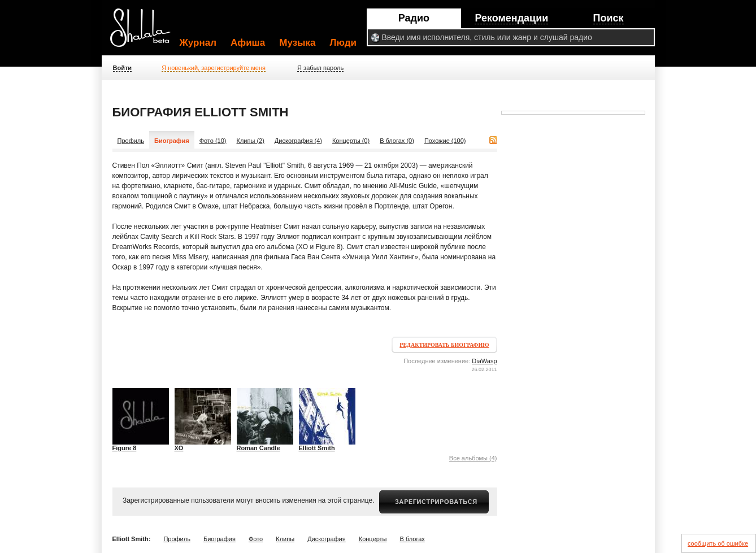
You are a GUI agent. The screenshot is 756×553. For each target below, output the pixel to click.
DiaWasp (484, 361)
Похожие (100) (445, 141)
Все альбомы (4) (473, 458)
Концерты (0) (351, 141)
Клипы (285, 539)
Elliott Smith (317, 448)
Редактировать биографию (444, 345)
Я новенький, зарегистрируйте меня (214, 68)
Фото (256, 539)
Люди (343, 43)
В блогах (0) (397, 141)
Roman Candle (258, 448)
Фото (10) (213, 141)
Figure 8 (125, 448)
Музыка (297, 43)
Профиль (131, 141)
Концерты (373, 539)
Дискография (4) (298, 141)
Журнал (198, 43)
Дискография (327, 539)
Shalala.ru (145, 32)
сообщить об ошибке (718, 543)
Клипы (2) (251, 141)
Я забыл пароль (320, 68)
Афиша (248, 43)
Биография (220, 539)
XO (179, 448)
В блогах (412, 539)
